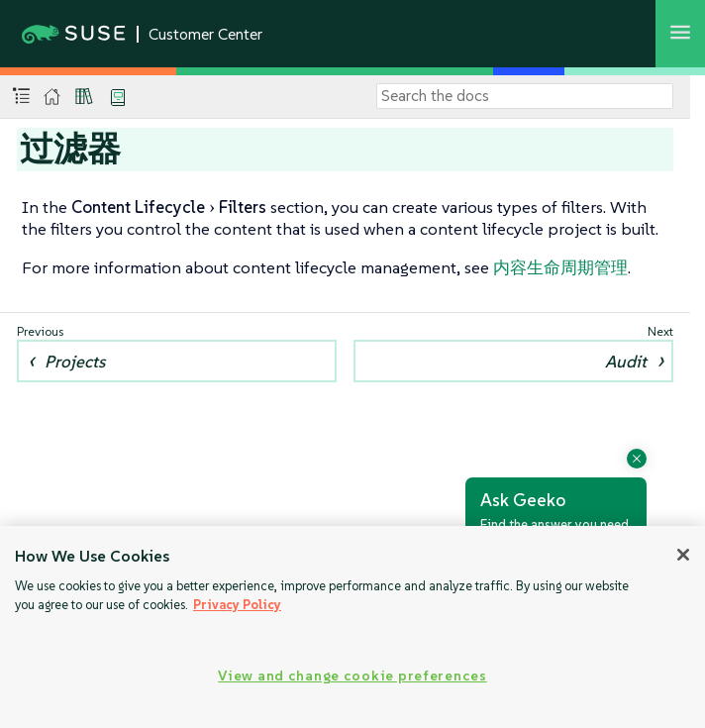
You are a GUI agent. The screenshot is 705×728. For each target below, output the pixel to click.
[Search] (525, 96)
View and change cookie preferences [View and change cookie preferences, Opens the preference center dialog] (352, 676)
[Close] (683, 555)
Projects (75, 362)
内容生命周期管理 (560, 267)
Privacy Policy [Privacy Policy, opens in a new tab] (237, 605)
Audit (626, 362)
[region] (352, 627)
